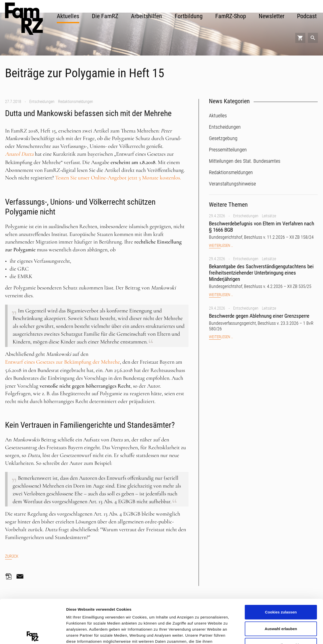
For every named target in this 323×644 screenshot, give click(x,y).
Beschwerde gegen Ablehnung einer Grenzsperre (259, 316)
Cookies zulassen (281, 567)
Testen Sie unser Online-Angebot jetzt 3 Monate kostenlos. (118, 178)
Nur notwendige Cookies (281, 600)
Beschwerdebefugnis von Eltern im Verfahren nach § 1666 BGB (262, 227)
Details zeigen (268, 634)
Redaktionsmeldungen (76, 102)
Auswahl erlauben (281, 583)
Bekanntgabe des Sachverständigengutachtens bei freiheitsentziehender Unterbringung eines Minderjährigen (261, 273)
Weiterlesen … (221, 246)
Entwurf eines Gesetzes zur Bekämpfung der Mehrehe (62, 362)
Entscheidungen (42, 102)
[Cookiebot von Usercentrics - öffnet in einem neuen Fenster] (33, 634)
